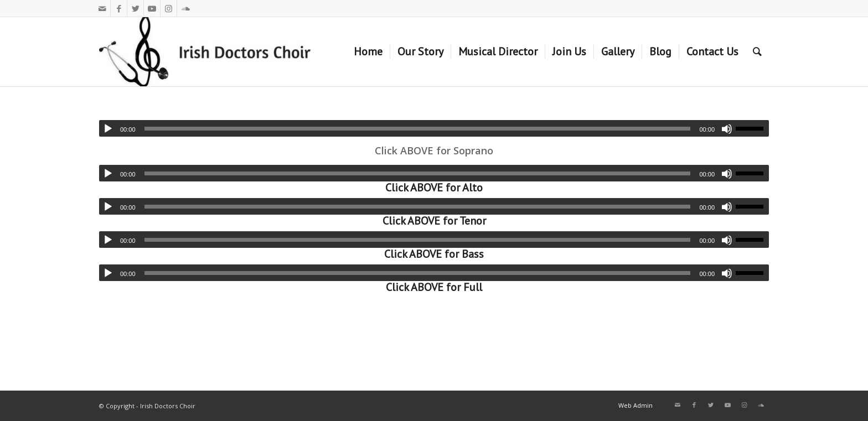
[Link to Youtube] (152, 8)
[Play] (108, 129)
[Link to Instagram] (169, 8)
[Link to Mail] (102, 8)
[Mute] (727, 129)
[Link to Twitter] (135, 8)
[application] (434, 128)
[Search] (757, 52)
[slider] (418, 129)
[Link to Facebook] (119, 8)
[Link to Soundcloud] (185, 8)
